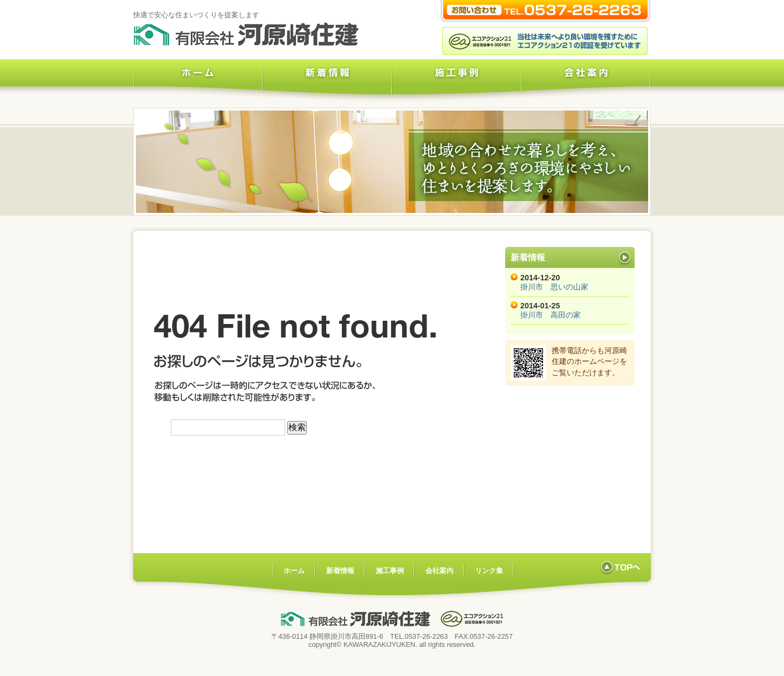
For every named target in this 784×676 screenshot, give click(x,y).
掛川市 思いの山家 (554, 287)
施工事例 (457, 81)
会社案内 (586, 81)
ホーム (198, 81)
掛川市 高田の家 (551, 315)
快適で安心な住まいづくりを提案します (196, 15)
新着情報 (327, 81)
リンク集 (489, 571)
